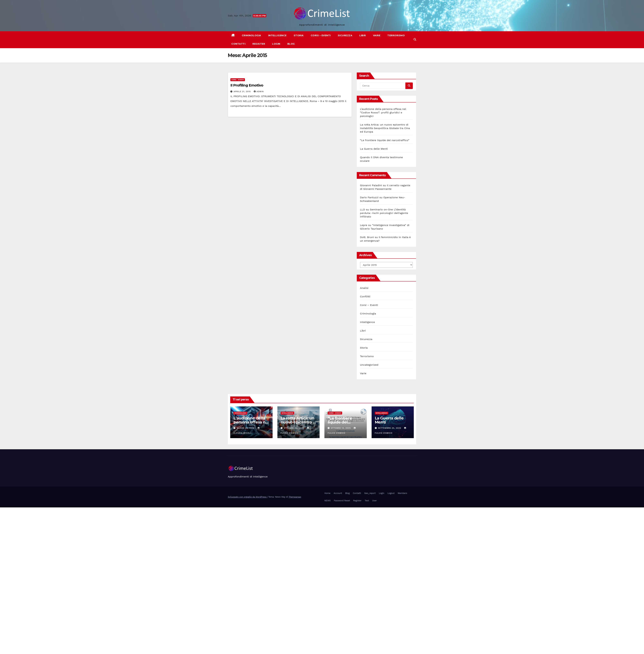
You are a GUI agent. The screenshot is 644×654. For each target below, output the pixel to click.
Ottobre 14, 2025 (341, 428)
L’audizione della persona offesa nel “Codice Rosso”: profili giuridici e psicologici (383, 113)
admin (259, 91)
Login (276, 44)
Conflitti (365, 296)
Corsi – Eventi (321, 35)
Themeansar (295, 497)
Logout (391, 493)
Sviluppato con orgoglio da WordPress (247, 497)
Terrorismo (396, 35)
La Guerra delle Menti (374, 149)
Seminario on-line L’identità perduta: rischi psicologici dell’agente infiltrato (384, 213)
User (375, 501)
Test (367, 501)
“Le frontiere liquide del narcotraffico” (385, 140)
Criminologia (251, 35)
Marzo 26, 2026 (246, 428)
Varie (377, 35)
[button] (415, 40)
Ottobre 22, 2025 (294, 428)
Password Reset (342, 501)
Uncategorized (369, 365)
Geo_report (370, 493)
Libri (363, 35)
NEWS (328, 501)
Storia (299, 35)
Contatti (238, 44)
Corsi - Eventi (238, 80)
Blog (291, 44)
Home (327, 493)
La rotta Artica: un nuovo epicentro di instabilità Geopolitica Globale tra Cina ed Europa (385, 128)
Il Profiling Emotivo (247, 85)
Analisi (364, 288)
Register (259, 44)
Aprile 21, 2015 (243, 91)
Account (338, 493)
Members (402, 493)
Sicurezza (345, 35)
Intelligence (277, 35)
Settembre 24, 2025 (390, 428)
